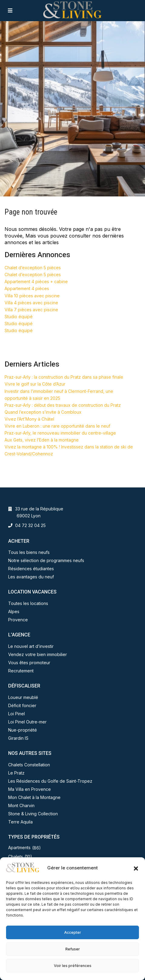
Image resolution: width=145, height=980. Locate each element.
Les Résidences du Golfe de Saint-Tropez (50, 781)
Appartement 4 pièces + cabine (36, 281)
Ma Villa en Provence (30, 789)
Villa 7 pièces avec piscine (31, 310)
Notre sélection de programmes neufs (46, 560)
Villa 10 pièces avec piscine (32, 296)
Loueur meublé (23, 697)
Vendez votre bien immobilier (38, 654)
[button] (136, 868)
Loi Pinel (16, 714)
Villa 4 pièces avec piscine (31, 303)
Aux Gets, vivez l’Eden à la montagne (42, 440)
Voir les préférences (73, 966)
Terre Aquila (20, 822)
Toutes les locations (28, 603)
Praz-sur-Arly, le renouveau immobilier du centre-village (60, 433)
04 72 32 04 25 (30, 525)
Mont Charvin (21, 805)
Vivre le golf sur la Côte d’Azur (35, 384)
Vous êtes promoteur (29, 663)
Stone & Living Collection (33, 814)
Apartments (19, 847)
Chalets (16, 857)
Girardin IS (18, 738)
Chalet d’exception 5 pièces (33, 268)
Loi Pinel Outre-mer (27, 722)
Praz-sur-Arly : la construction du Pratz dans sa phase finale (64, 377)
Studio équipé (19, 317)
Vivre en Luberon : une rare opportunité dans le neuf (57, 426)
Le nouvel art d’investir (31, 646)
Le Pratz (16, 773)
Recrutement (21, 671)
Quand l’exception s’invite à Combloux (43, 412)
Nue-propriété (23, 730)
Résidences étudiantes (31, 569)
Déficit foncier (22, 705)
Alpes (14, 611)
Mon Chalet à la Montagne (34, 797)
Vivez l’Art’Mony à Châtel (29, 419)
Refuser (73, 949)
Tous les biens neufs (29, 552)
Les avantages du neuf (31, 577)
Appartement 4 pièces (27, 288)
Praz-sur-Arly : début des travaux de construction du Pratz (63, 405)
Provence (18, 620)
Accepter (73, 932)
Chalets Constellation (29, 765)
